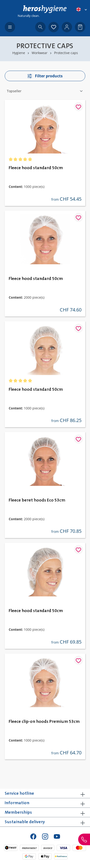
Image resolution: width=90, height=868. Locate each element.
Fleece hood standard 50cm (36, 168)
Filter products (45, 76)
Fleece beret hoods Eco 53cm (37, 500)
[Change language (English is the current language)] (82, 9)
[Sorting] (45, 91)
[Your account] (67, 27)
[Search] (40, 27)
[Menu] (10, 27)
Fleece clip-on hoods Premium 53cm (44, 722)
